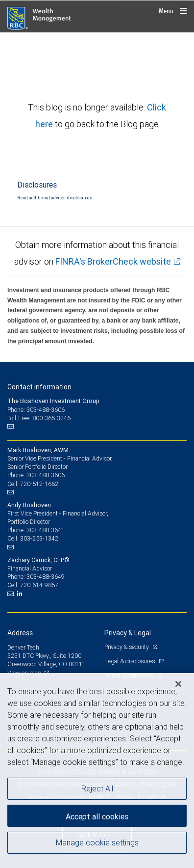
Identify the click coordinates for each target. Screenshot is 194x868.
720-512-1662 (39, 484)
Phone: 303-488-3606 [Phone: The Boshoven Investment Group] (36, 410)
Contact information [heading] (39, 387)
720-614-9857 (39, 585)
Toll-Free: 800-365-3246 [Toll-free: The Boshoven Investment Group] (39, 418)
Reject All (97, 788)
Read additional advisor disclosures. (55, 198)
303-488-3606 (46, 475)
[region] (97, 771)
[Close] (178, 684)
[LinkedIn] (21, 594)
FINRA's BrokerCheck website (113, 261)
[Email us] (12, 427)
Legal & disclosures (130, 661)
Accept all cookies (97, 816)
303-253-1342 (39, 538)
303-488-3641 (46, 530)
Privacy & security (127, 647)
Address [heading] (20, 633)
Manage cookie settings (97, 842)
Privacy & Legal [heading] (128, 633)
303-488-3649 (46, 577)
